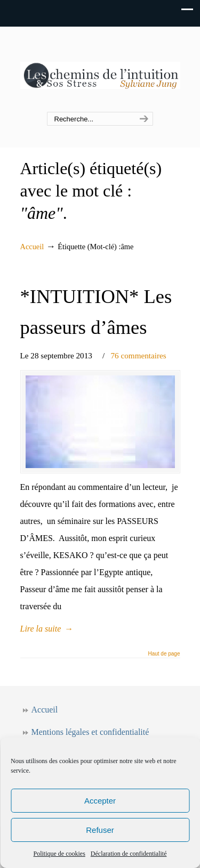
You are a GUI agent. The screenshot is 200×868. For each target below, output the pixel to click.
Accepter (100, 801)
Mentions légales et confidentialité (90, 732)
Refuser (100, 830)
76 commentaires (139, 355)
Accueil (32, 247)
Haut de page (164, 654)
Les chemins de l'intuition (100, 70)
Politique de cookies (59, 854)
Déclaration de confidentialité (129, 854)
